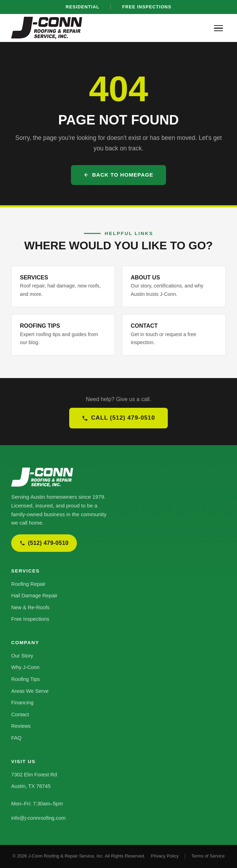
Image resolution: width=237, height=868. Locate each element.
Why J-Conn (25, 667)
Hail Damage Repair (34, 596)
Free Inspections (147, 7)
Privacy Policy (165, 856)
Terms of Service (208, 856)
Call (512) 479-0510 (118, 418)
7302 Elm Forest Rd (34, 775)
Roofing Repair (28, 584)
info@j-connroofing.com (38, 818)
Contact (20, 714)
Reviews (21, 726)
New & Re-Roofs (30, 607)
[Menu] (218, 28)
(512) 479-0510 (44, 543)
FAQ (16, 738)
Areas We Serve (30, 691)
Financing (22, 703)
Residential (83, 7)
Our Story (22, 656)
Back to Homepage (118, 175)
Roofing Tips (26, 679)
